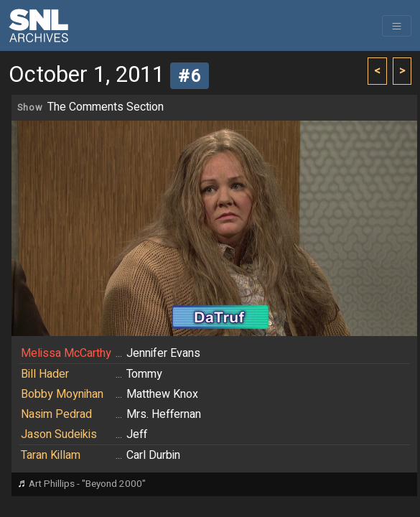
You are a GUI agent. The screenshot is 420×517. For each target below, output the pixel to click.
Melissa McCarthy (66, 353)
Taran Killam (51, 455)
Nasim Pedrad (56, 414)
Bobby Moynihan (62, 394)
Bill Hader (45, 374)
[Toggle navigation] (397, 26)
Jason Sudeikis (59, 434)
